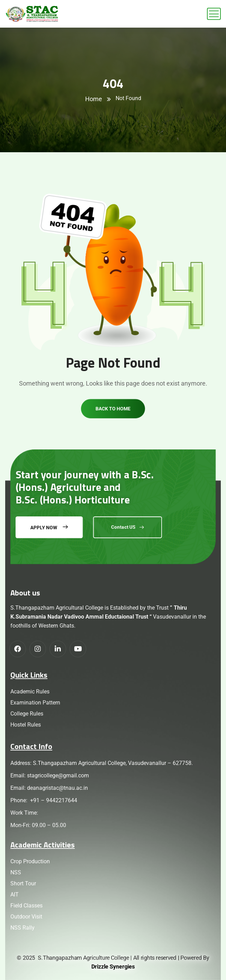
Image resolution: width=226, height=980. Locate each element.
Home (94, 99)
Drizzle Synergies (113, 967)
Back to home (113, 422)
